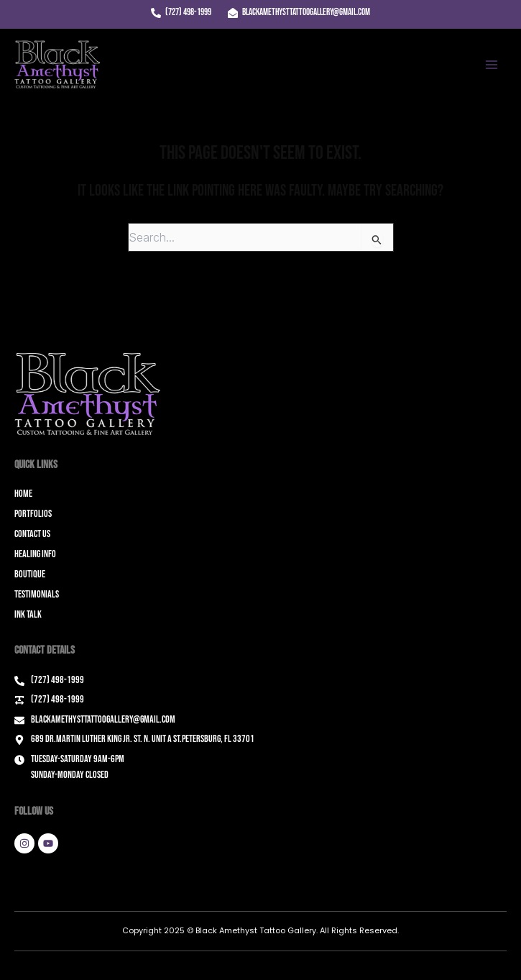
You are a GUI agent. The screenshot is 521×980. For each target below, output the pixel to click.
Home (23, 494)
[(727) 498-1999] (181, 13)
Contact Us (32, 534)
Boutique (30, 574)
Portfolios (33, 514)
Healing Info (35, 554)
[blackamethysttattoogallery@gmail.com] (299, 13)
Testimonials (37, 594)
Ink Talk (28, 614)
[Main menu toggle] (492, 65)
